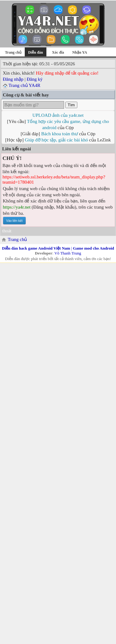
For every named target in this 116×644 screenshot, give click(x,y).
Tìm (71, 105)
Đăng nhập (13, 79)
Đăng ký (34, 79)
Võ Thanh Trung (68, 253)
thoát (7, 231)
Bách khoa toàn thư (60, 134)
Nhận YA (80, 52)
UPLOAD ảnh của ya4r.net (58, 115)
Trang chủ (13, 52)
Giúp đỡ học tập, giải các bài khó (56, 140)
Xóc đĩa (58, 52)
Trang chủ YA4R (24, 85)
